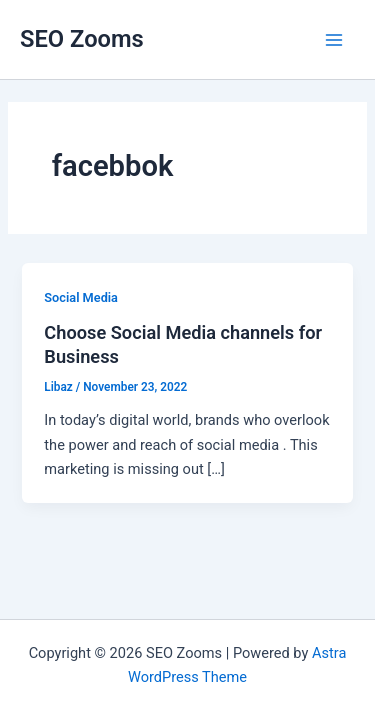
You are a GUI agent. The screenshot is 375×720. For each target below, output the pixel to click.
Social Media (81, 297)
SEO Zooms (82, 39)
